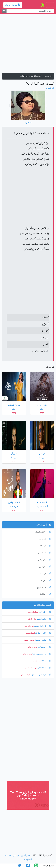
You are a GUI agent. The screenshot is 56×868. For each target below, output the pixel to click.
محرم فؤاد (33, 647)
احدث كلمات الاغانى (43, 605)
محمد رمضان (29, 640)
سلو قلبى (45, 567)
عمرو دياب (37, 661)
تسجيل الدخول (13, 5)
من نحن (16, 855)
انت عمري (44, 553)
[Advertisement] (28, 45)
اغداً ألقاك (45, 594)
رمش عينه (44, 647)
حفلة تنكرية (43, 668)
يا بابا (46, 661)
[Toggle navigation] (50, 5)
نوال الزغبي (33, 612)
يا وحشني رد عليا (41, 654)
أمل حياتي (44, 560)
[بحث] (4, 11)
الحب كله (45, 539)
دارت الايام (44, 546)
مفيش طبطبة (43, 640)
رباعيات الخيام (43, 532)
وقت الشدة (44, 619)
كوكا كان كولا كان (41, 675)
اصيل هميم (30, 633)
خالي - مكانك (43, 633)
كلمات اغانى (36, 76)
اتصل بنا (8, 855)
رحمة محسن (30, 668)
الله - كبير (44, 612)
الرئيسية (48, 76)
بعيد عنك (45, 574)
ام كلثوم (50, 88)
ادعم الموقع (25, 855)
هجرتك (46, 581)
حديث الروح (44, 587)
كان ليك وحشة (42, 626)
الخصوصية (28, 859)
